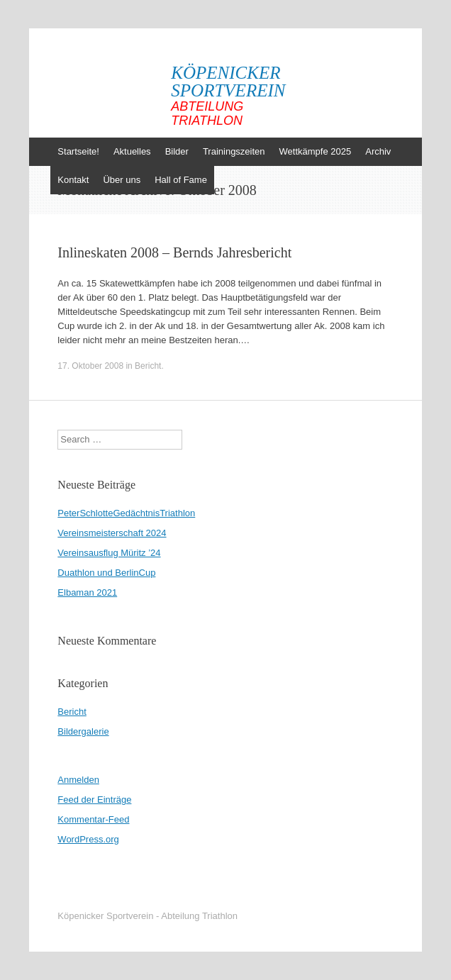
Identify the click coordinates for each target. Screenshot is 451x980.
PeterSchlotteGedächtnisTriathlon (126, 513)
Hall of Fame (181, 180)
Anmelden (78, 780)
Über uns (122, 180)
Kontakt (73, 180)
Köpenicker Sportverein (225, 82)
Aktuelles (132, 151)
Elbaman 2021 (87, 592)
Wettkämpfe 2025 (316, 151)
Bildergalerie (83, 731)
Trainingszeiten (234, 151)
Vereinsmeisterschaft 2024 (112, 533)
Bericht (148, 366)
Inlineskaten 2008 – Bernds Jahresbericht (174, 252)
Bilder (177, 151)
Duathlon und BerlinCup (106, 573)
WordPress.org (88, 839)
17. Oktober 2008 (90, 366)
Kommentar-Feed (93, 819)
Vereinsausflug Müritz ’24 (109, 553)
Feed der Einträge (94, 800)
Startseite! (78, 151)
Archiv (378, 151)
